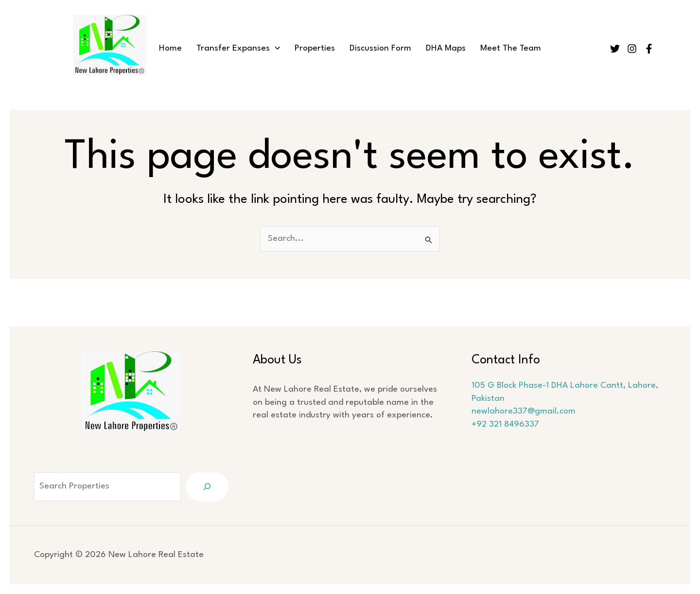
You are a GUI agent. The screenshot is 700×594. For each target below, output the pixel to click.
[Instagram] (632, 49)
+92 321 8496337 (505, 424)
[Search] (207, 487)
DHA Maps (446, 48)
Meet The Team (511, 48)
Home (170, 48)
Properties (315, 48)
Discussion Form (380, 48)
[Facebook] (649, 49)
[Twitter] (615, 49)
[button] (275, 49)
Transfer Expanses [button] (238, 49)
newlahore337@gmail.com (524, 411)
